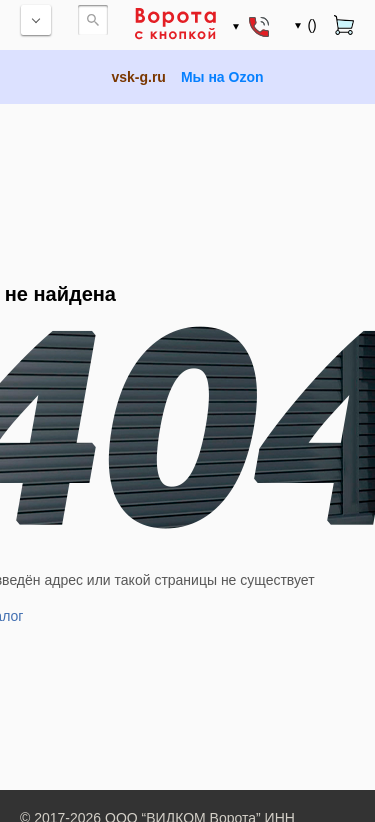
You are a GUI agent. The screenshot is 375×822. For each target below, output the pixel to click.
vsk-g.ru (138, 77)
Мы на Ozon (222, 77)
